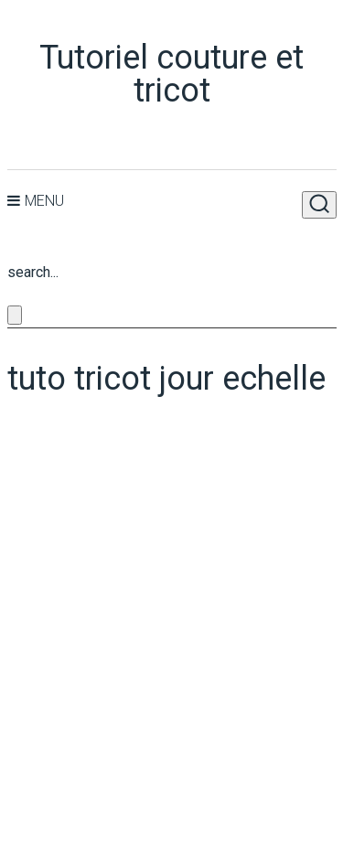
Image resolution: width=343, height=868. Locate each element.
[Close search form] (15, 315)
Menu (44, 201)
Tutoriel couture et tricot (171, 74)
